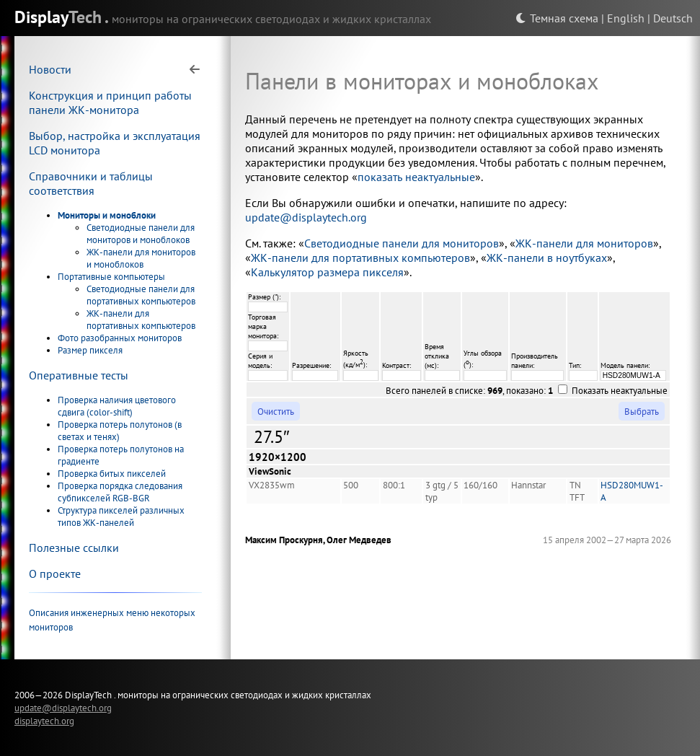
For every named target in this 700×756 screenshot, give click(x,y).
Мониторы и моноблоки (107, 215)
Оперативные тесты (79, 375)
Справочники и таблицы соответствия (91, 183)
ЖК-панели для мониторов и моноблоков (141, 258)
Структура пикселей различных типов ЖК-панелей (121, 517)
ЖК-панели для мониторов (584, 243)
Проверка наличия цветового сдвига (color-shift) (117, 406)
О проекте (55, 573)
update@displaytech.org (306, 217)
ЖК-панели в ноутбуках (547, 258)
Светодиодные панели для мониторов (402, 243)
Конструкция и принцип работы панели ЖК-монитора (110, 102)
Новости (50, 69)
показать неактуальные (416, 177)
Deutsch (673, 18)
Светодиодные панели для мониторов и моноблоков (141, 234)
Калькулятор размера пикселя (327, 272)
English (626, 18)
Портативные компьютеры (111, 277)
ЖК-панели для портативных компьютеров (141, 320)
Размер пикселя (90, 350)
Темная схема (557, 18)
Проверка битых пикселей (112, 474)
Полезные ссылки (74, 548)
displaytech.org (44, 721)
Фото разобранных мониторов (120, 338)
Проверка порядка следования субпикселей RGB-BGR (120, 492)
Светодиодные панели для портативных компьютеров (141, 295)
